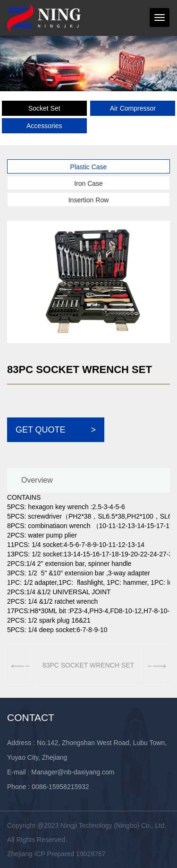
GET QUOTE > (56, 430)
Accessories (44, 126)
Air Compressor (133, 108)
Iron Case (88, 183)
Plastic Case (89, 167)
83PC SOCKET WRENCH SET (88, 665)
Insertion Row (89, 200)
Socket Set (44, 108)
